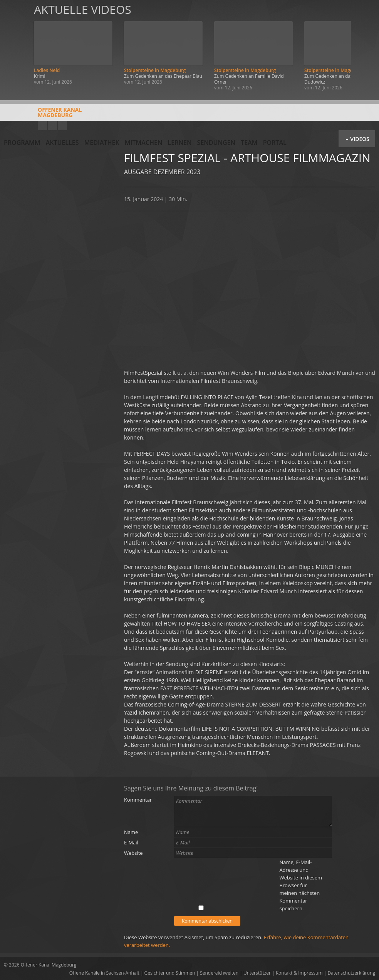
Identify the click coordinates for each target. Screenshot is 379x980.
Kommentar (138, 800)
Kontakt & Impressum (299, 973)
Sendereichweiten (219, 973)
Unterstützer (257, 973)
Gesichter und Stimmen (170, 973)
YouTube (42, 126)
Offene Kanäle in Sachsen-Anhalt (104, 973)
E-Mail (131, 842)
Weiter (364, 47)
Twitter (62, 126)
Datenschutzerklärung (351, 973)
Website (133, 853)
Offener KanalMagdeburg (43, 115)
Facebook (52, 126)
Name (131, 832)
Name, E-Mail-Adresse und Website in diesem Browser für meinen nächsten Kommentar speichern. (301, 885)
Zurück (15, 47)
